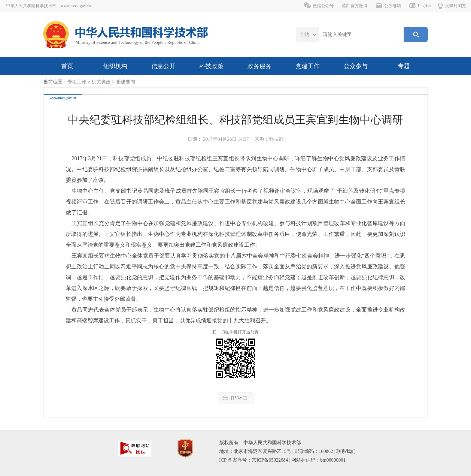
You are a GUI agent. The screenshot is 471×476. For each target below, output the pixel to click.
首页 (67, 66)
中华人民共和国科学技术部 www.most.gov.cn (48, 6)
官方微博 (354, 6)
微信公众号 (319, 6)
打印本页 (235, 398)
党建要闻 (126, 82)
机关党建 (101, 82)
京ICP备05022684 (270, 460)
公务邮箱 (388, 6)
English (420, 6)
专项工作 (77, 82)
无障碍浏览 (452, 6)
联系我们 (346, 451)
